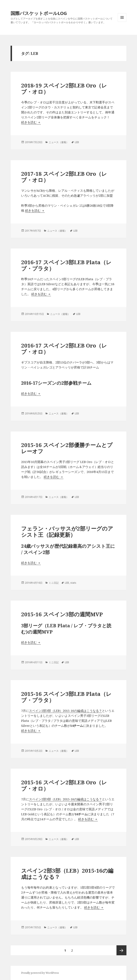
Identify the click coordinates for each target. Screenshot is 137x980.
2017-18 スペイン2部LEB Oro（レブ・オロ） (64, 177)
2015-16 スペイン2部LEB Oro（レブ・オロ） (64, 785)
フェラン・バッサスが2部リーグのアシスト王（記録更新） (67, 532)
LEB (77, 142)
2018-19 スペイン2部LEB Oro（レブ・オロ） (64, 88)
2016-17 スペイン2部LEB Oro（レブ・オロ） (64, 349)
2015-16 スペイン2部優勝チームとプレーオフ (67, 448)
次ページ (121, 950)
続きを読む (31, 122)
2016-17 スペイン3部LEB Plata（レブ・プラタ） (66, 265)
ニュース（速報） (59, 142)
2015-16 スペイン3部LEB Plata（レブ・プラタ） (66, 697)
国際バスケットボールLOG (39, 13)
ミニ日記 (54, 583)
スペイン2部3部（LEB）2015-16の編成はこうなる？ (65, 711)
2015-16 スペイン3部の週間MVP (62, 614)
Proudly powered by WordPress (40, 973)
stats (73, 583)
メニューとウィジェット (122, 22)
